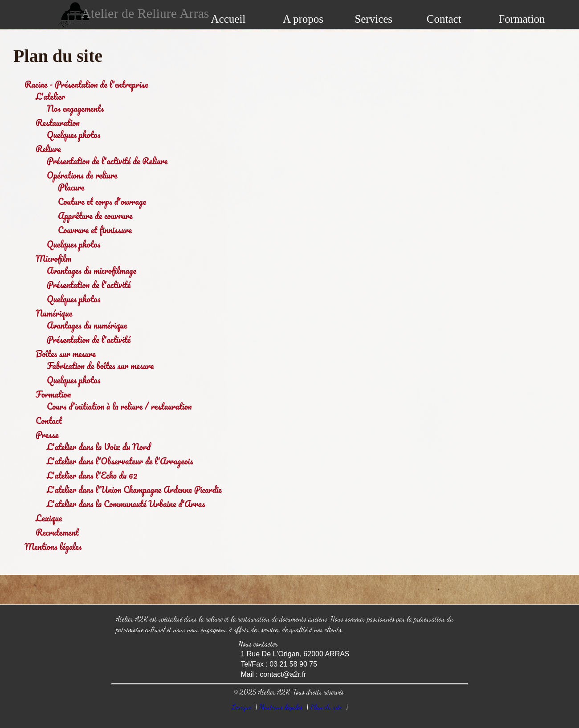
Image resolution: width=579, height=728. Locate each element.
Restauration (58, 123)
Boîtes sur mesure (66, 354)
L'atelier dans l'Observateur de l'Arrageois (120, 461)
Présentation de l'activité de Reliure (107, 161)
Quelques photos (73, 135)
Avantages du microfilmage (92, 270)
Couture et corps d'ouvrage (102, 201)
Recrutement (57, 532)
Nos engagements (75, 108)
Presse (47, 435)
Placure (71, 187)
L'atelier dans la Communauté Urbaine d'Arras (126, 504)
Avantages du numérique (87, 325)
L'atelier (50, 96)
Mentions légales (53, 547)
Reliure (48, 149)
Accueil (228, 19)
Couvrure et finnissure (95, 230)
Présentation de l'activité (89, 285)
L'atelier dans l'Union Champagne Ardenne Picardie (134, 490)
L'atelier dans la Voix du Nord (99, 447)
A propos (303, 19)
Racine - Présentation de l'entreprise (86, 84)
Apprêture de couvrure (95, 216)
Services (373, 19)
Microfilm (53, 258)
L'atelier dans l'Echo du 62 (92, 475)
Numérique (54, 313)
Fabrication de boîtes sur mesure (100, 366)
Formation (522, 19)
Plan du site (326, 707)
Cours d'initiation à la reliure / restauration (119, 406)
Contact (444, 19)
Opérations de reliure (82, 175)
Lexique (49, 518)
